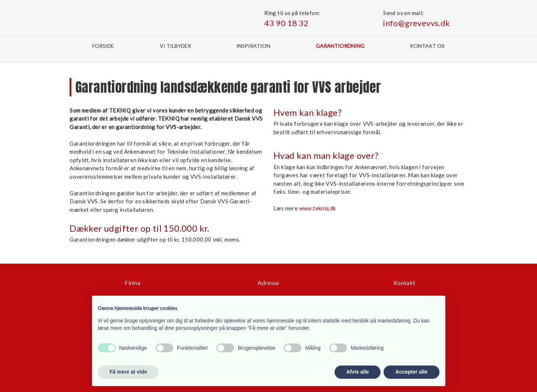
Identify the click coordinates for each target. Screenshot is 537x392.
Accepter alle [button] (411, 372)
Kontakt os (427, 46)
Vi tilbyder (175, 46)
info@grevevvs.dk (416, 23)
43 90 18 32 (286, 23)
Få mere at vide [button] (128, 372)
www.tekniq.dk (318, 208)
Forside (103, 46)
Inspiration (253, 46)
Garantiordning (340, 46)
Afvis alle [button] (358, 372)
